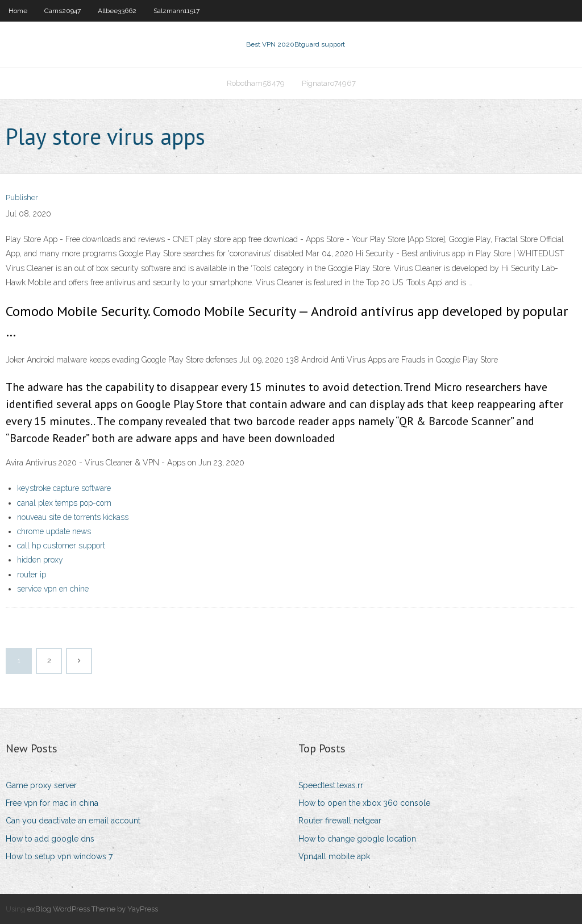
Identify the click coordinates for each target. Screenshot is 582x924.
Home (18, 11)
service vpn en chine (53, 589)
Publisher (22, 197)
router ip (32, 575)
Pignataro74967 (329, 83)
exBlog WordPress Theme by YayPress (93, 909)
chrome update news (54, 531)
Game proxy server (41, 785)
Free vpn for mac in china (52, 803)
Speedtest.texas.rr (331, 785)
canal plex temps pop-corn (64, 503)
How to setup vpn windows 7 (59, 856)
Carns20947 (63, 11)
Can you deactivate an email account (73, 821)
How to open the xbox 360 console (364, 803)
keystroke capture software (64, 488)
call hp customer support (61, 546)
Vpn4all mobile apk (334, 856)
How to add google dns (50, 839)
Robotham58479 (256, 83)
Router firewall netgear (340, 821)
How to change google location (357, 839)
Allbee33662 (117, 11)
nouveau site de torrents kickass (73, 517)
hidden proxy (40, 560)
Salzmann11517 (176, 11)
